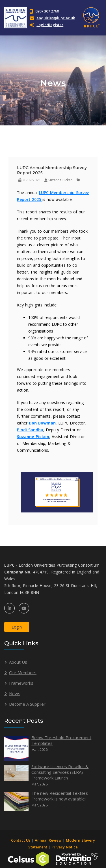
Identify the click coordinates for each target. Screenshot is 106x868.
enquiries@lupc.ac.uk (56, 18)
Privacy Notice (65, 847)
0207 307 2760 (47, 11)
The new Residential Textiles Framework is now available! (60, 796)
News (15, 693)
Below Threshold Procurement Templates (61, 740)
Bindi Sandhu (30, 430)
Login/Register (46, 25)
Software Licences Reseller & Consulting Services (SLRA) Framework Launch (60, 772)
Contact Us (21, 840)
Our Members (23, 672)
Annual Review (48, 840)
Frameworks (21, 683)
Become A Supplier (27, 704)
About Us (18, 662)
